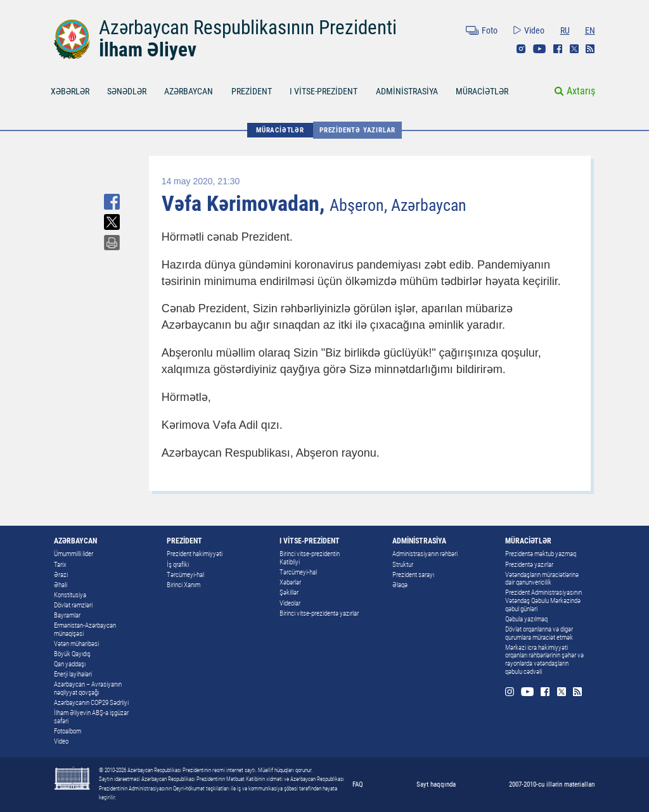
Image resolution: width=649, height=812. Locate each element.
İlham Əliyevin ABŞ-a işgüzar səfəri (91, 717)
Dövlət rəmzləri (73, 605)
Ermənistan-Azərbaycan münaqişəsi (85, 630)
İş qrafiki (178, 565)
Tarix (60, 565)
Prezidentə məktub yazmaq (541, 554)
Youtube (539, 49)
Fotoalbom (67, 731)
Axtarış (581, 91)
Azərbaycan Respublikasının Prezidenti (248, 28)
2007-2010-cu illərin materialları (552, 784)
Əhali (61, 585)
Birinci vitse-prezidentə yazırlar (319, 613)
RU (565, 30)
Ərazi (61, 575)
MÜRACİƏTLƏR (482, 91)
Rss (590, 49)
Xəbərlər (290, 582)
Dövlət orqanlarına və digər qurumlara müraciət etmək (539, 633)
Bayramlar (67, 615)
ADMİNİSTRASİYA (407, 91)
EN (590, 30)
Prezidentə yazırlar (357, 130)
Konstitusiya (70, 595)
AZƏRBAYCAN (189, 91)
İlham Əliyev (148, 50)
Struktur (403, 565)
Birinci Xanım (183, 585)
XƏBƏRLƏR (70, 91)
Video (534, 30)
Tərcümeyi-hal (185, 575)
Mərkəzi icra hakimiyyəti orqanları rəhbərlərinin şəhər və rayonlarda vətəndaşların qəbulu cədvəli (544, 660)
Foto (490, 30)
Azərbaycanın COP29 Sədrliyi (91, 703)
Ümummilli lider (74, 554)
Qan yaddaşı (70, 664)
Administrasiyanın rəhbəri (425, 554)
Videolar (290, 603)
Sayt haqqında (436, 784)
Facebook (558, 49)
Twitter (574, 49)
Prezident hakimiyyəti (195, 554)
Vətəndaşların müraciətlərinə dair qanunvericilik (542, 579)
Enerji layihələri (73, 674)
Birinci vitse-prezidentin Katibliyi (310, 558)
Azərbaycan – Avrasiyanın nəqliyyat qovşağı (88, 688)
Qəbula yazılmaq (526, 619)
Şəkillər (289, 593)
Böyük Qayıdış (72, 654)
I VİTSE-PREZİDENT (324, 91)
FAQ (358, 784)
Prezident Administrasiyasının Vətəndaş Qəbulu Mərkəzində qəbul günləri (543, 600)
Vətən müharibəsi (76, 644)
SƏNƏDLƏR (127, 91)
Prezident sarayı (413, 575)
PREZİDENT (252, 91)
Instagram (521, 49)
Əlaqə (400, 585)
